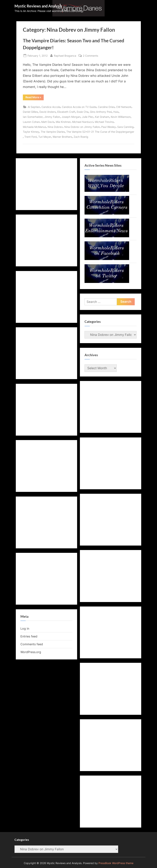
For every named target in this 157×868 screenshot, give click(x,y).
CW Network (124, 107)
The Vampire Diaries (53, 132)
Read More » (35, 98)
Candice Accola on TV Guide (79, 107)
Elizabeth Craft (66, 112)
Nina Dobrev (55, 127)
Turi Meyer (45, 137)
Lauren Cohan (31, 122)
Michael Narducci (83, 122)
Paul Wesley (109, 127)
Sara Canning (125, 127)
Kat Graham (102, 117)
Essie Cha (83, 112)
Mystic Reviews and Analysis (38, 6)
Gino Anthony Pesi (101, 112)
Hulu (116, 112)
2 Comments (90, 56)
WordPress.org (31, 652)
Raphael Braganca (65, 55)
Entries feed (29, 636)
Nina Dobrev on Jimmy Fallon (82, 127)
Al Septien (34, 107)
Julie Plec (88, 117)
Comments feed (32, 644)
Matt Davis (48, 122)
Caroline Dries (106, 107)
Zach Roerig (81, 137)
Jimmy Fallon (52, 117)
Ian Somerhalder (33, 117)
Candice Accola (51, 107)
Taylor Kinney (31, 132)
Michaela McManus (34, 127)
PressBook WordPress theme (116, 863)
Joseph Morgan (71, 117)
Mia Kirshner (63, 122)
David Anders (48, 112)
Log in (25, 628)
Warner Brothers (62, 137)
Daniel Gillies (30, 112)
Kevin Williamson (121, 117)
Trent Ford (31, 137)
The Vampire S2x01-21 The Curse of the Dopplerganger (100, 132)
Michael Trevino (104, 122)
